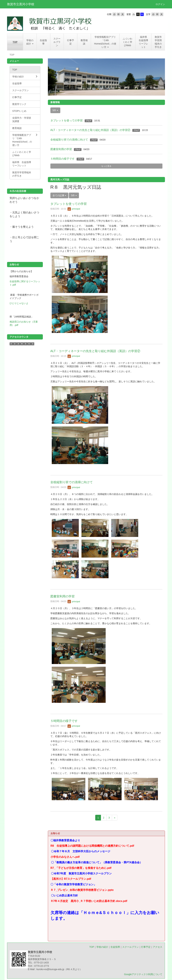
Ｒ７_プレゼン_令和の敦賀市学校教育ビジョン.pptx (82, 890)
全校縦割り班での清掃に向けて (69, 140)
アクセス (158, 947)
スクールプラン (131, 947)
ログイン (160, 4)
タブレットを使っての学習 (67, 120)
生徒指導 (115, 947)
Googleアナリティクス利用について (143, 974)
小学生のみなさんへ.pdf (65, 857)
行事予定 (146, 947)
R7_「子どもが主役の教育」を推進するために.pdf (81, 868)
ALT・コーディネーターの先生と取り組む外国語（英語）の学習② (90, 130)
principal (74, 209)
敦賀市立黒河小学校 (21, 4)
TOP (92, 947)
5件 (55, 110)
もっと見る (106, 166)
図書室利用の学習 (61, 149)
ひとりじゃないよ (19, 303)
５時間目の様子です (62, 159)
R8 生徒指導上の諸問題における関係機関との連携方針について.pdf (92, 846)
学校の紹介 (102, 947)
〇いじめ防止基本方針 (66, 895)
